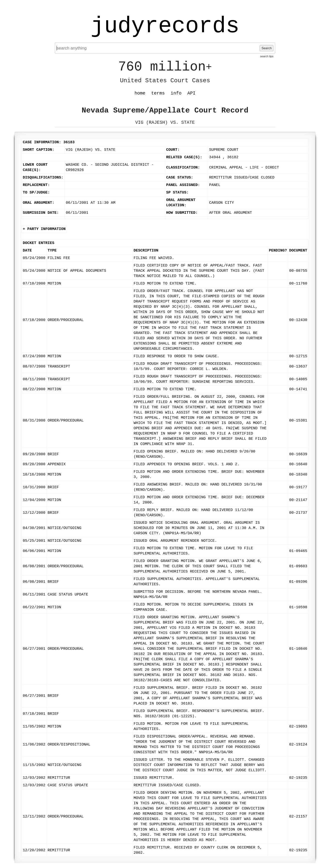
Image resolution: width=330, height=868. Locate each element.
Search (267, 48)
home (140, 93)
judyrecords (165, 26)
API (191, 93)
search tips (267, 56)
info (176, 93)
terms (158, 93)
